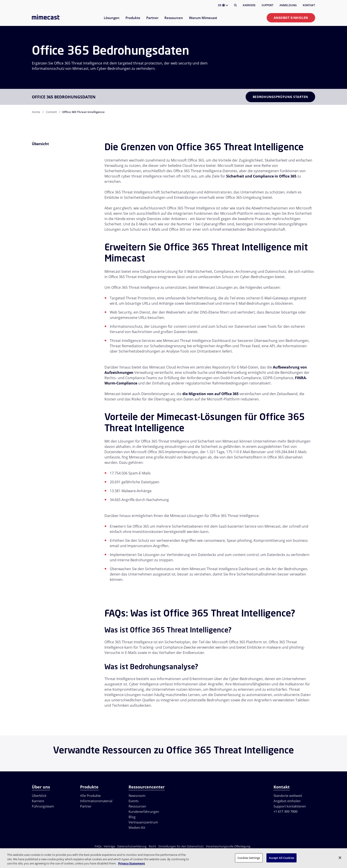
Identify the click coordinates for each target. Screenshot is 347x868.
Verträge (109, 846)
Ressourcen (137, 806)
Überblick (39, 796)
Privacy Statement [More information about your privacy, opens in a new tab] (132, 863)
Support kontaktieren (290, 806)
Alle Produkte (90, 796)
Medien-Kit (137, 827)
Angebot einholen (291, 18)
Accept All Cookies (281, 858)
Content (51, 112)
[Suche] (235, 5)
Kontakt (309, 5)
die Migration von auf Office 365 (210, 394)
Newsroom (137, 796)
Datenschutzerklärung (132, 846)
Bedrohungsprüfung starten (280, 97)
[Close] (340, 858)
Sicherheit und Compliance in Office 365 (261, 176)
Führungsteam (43, 806)
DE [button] (223, 5)
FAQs (98, 846)
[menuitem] (111, 20)
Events (134, 801)
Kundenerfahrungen (144, 811)
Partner (86, 806)
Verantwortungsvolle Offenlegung (228, 846)
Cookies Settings (249, 858)
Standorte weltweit (288, 796)
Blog (132, 817)
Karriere (249, 5)
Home (36, 112)
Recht (152, 846)
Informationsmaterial (96, 801)
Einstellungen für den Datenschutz (181, 846)
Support (268, 5)
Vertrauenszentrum (143, 822)
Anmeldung (288, 5)
